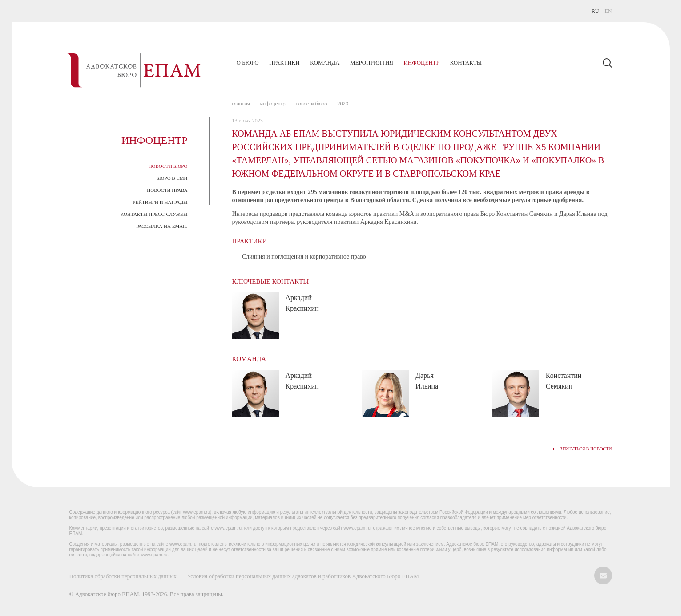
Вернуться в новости (586, 449)
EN (608, 11)
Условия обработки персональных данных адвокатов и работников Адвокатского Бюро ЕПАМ (303, 576)
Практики (284, 63)
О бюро (248, 63)
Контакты (466, 63)
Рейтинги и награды (160, 202)
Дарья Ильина (427, 381)
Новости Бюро (168, 166)
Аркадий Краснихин (302, 303)
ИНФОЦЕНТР (273, 104)
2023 (343, 104)
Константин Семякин (564, 381)
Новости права (167, 190)
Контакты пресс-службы (154, 214)
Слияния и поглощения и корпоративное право (304, 257)
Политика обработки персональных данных (123, 576)
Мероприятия (372, 63)
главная (241, 104)
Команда (325, 63)
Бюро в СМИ (172, 178)
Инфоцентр (421, 63)
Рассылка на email (162, 226)
